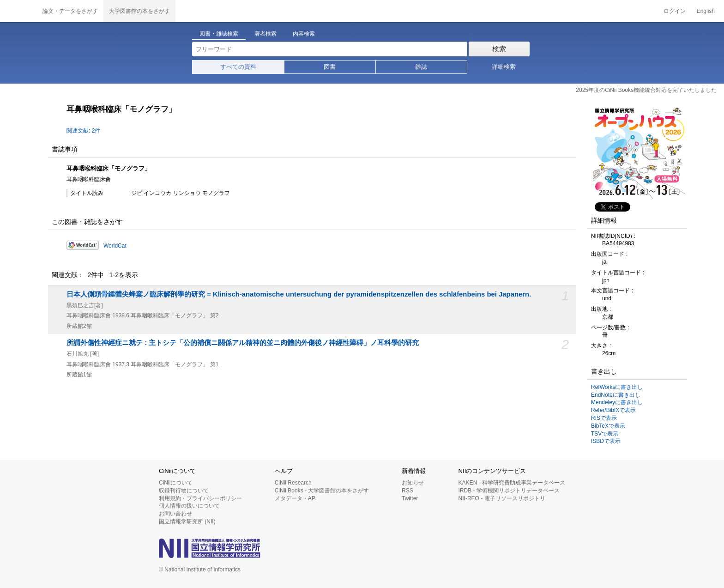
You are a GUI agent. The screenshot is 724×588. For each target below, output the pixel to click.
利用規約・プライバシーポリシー (200, 498)
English (706, 11)
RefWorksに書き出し (617, 387)
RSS (407, 491)
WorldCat (115, 246)
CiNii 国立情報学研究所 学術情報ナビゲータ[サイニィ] (18, 11)
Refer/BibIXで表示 (613, 410)
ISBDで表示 (606, 441)
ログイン (675, 11)
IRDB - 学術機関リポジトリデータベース (509, 491)
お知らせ (413, 483)
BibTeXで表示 (608, 426)
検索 (499, 49)
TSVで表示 (605, 434)
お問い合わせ (175, 514)
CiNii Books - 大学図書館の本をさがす (322, 491)
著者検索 (265, 34)
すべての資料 (238, 67)
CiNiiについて (176, 483)
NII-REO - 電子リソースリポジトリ (502, 498)
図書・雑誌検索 (219, 34)
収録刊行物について (184, 491)
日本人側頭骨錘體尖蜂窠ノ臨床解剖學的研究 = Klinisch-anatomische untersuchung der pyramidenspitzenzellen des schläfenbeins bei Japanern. (299, 294)
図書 (330, 67)
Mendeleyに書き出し (617, 402)
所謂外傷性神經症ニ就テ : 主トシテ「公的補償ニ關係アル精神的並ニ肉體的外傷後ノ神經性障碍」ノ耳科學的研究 (243, 343)
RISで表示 (604, 418)
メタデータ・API (296, 498)
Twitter (410, 498)
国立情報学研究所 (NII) (187, 521)
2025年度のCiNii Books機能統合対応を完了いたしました (646, 90)
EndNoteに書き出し (616, 395)
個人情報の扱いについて (189, 506)
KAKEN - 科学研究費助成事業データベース (512, 483)
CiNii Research (293, 483)
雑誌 (421, 67)
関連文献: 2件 (83, 131)
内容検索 (304, 34)
